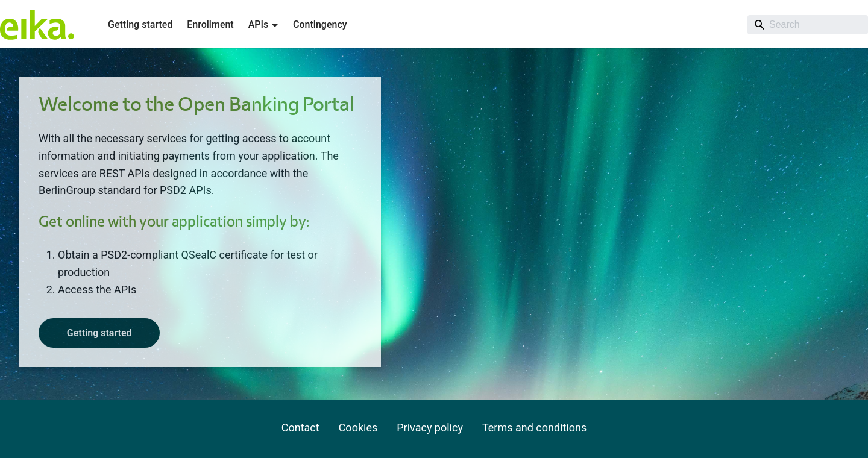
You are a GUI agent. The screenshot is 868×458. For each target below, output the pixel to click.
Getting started (140, 24)
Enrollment (210, 24)
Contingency (320, 24)
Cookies (358, 428)
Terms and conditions (534, 428)
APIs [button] (259, 24)
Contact (300, 428)
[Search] (808, 25)
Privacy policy (430, 428)
